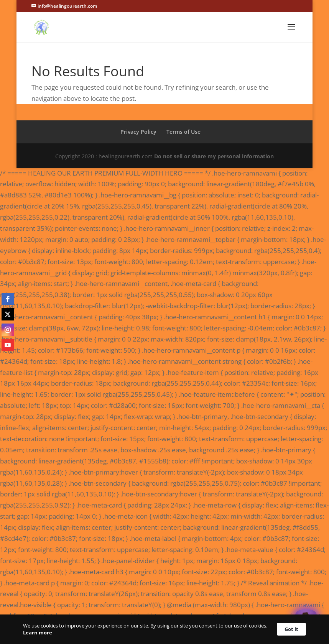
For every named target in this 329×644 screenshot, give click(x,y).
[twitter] (8, 314)
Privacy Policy (138, 132)
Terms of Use (183, 132)
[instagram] (8, 330)
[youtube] (8, 345)
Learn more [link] (38, 632)
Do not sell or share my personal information (214, 156)
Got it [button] (291, 629)
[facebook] (8, 299)
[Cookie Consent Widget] (164, 629)
